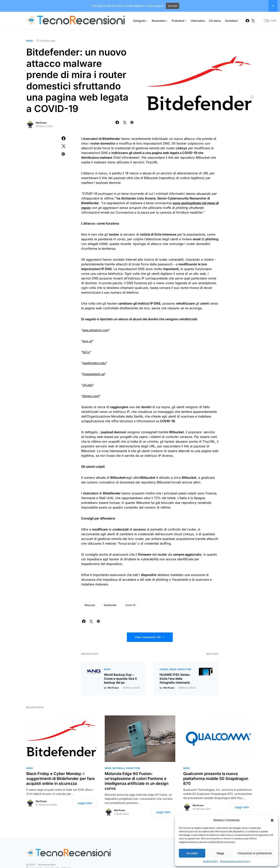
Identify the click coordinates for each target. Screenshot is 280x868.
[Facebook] (247, 21)
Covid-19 (130, 605)
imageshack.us (93, 374)
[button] (272, 820)
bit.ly (86, 352)
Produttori (184, 669)
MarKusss (41, 123)
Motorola (119, 768)
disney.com (91, 396)
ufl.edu (88, 385)
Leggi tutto (85, 803)
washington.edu (94, 363)
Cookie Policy (210, 861)
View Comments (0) (148, 637)
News (30, 41)
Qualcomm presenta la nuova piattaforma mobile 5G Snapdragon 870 (216, 779)
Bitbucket (90, 605)
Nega (220, 853)
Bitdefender (110, 605)
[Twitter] (253, 21)
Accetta (192, 853)
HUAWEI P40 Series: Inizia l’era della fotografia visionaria (175, 679)
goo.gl (87, 341)
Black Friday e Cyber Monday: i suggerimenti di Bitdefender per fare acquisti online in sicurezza (60, 779)
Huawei (164, 669)
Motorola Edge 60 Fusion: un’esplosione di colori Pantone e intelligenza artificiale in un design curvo (137, 781)
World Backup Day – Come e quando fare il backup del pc (120, 679)
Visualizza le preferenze (255, 853)
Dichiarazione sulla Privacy (235, 861)
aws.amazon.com (96, 330)
